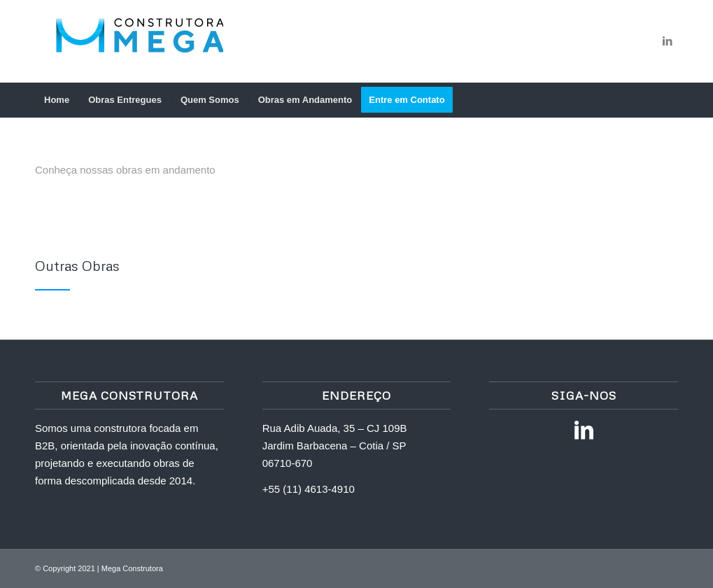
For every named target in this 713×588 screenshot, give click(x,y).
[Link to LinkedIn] (668, 41)
